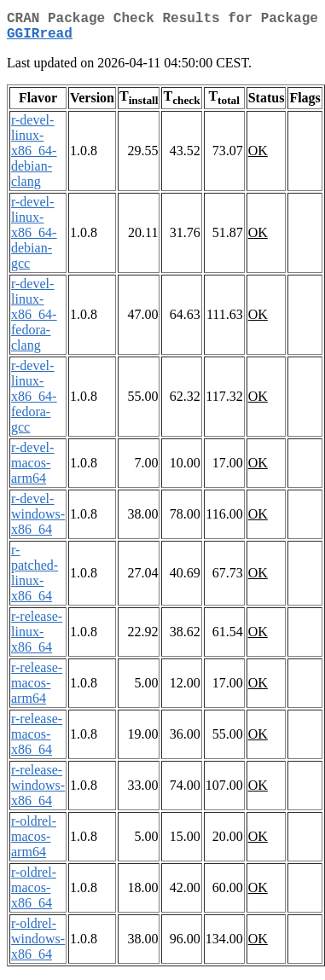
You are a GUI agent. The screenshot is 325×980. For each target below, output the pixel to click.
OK (258, 157)
